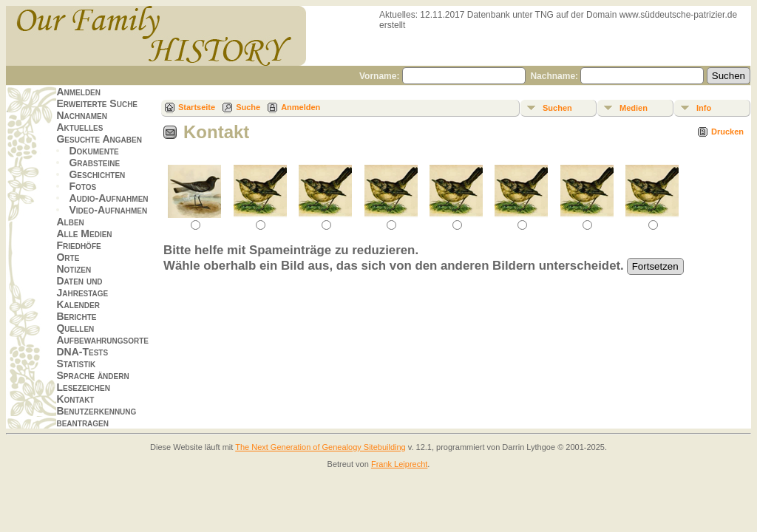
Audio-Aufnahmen (108, 198)
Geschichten (97, 174)
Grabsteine (94, 163)
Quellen (75, 328)
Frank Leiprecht (399, 464)
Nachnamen (81, 115)
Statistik (76, 364)
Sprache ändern (92, 375)
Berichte (76, 316)
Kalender (78, 304)
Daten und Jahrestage (82, 287)
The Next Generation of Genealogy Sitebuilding (320, 447)
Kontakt (75, 399)
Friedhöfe (78, 245)
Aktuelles (79, 127)
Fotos (82, 186)
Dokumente (94, 151)
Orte (68, 257)
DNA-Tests (82, 352)
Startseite (197, 107)
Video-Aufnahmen (108, 210)
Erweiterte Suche (97, 103)
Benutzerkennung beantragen (96, 417)
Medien (634, 108)
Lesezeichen (83, 387)
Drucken (727, 132)
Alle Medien (84, 233)
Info (704, 108)
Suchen (557, 108)
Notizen (74, 269)
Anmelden (78, 92)
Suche (248, 107)
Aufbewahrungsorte (102, 340)
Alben (70, 222)
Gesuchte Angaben (99, 139)
